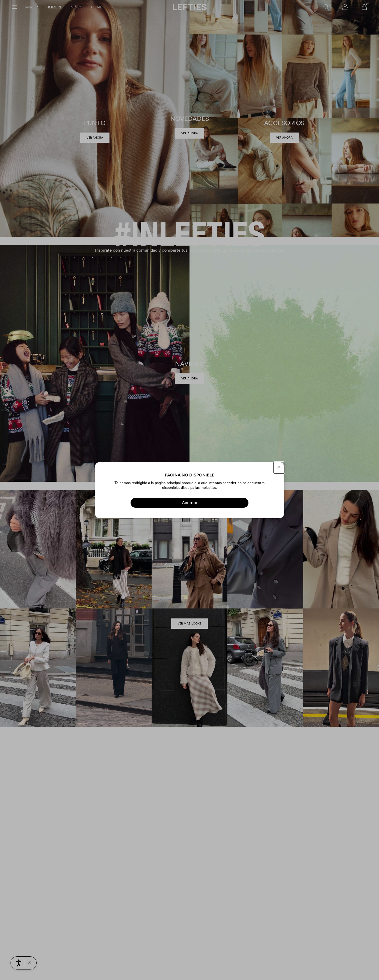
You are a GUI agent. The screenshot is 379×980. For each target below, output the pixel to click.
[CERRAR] (279, 468)
